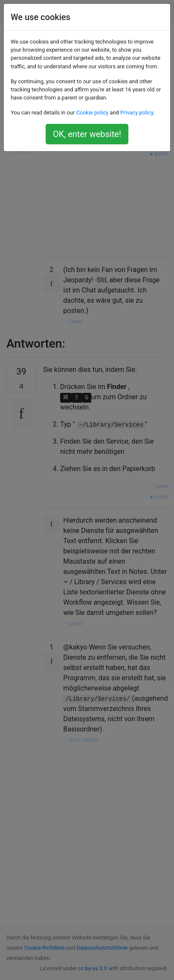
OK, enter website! (87, 134)
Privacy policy (137, 113)
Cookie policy (92, 113)
